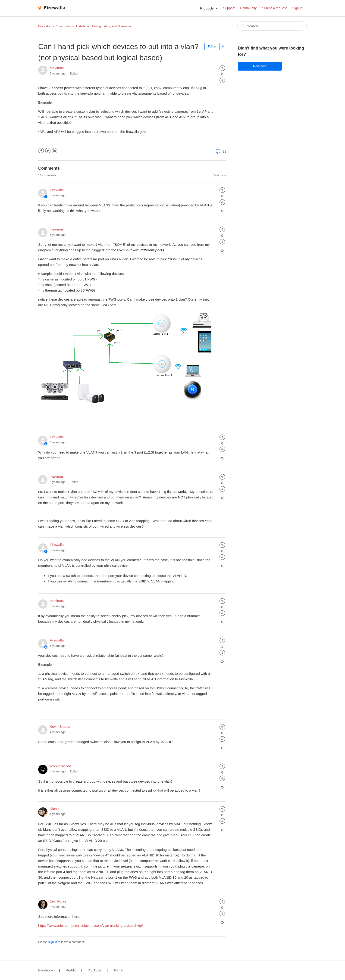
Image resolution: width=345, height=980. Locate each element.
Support (229, 8)
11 (221, 151)
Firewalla (44, 26)
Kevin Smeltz (60, 726)
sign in (53, 942)
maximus (57, 68)
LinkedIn (55, 151)
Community (248, 8)
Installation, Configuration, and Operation (103, 26)
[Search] (272, 26)
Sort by (218, 175)
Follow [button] (212, 47)
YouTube (94, 970)
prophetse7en (60, 766)
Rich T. (55, 809)
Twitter (48, 151)
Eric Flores (58, 901)
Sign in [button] (297, 8)
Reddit (71, 970)
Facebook (41, 151)
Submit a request (274, 8)
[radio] (222, 68)
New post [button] (260, 66)
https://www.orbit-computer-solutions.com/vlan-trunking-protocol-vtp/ (91, 926)
